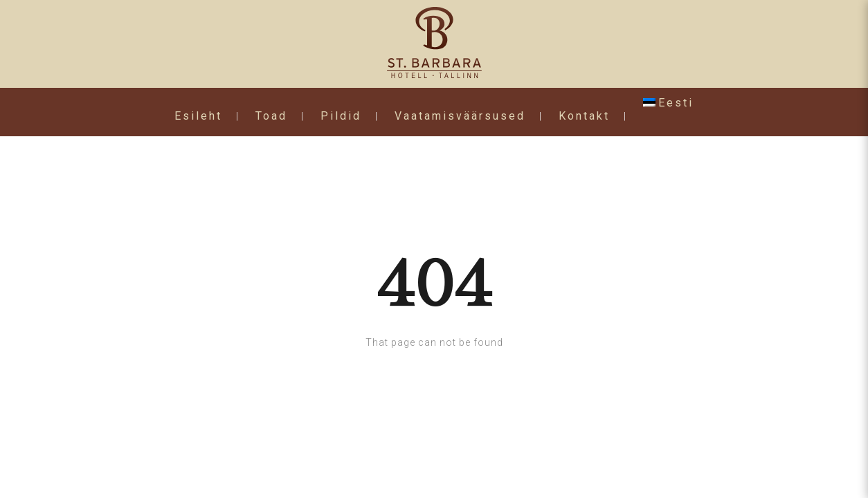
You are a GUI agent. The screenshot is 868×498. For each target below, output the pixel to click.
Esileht (198, 116)
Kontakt (584, 116)
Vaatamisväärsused (460, 116)
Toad (271, 116)
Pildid (341, 116)
